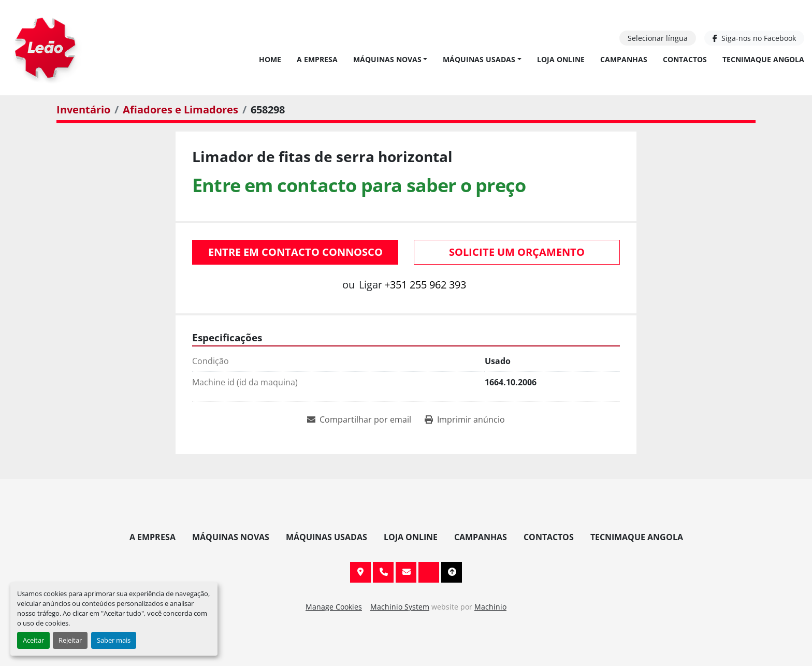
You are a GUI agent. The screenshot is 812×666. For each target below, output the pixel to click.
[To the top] (452, 572)
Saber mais (114, 640)
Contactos (685, 59)
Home (270, 59)
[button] (390, 59)
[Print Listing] (465, 419)
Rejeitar (70, 640)
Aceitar (33, 640)
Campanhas (624, 59)
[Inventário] (83, 110)
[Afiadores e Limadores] (180, 110)
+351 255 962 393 (425, 285)
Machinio (490, 607)
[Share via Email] (359, 419)
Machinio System (400, 607)
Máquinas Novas (387, 59)
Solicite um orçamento (517, 252)
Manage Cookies (334, 607)
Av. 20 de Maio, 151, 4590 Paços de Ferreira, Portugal (360, 572)
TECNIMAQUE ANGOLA (763, 59)
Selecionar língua (658, 38)
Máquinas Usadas (479, 59)
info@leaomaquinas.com (406, 572)
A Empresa (317, 59)
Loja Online (561, 59)
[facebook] (754, 38)
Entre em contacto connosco (295, 252)
